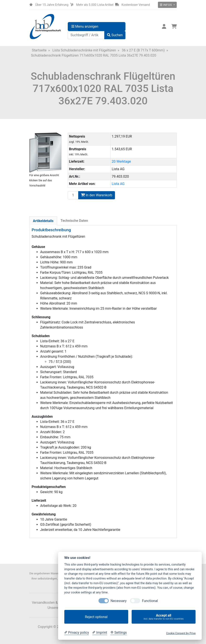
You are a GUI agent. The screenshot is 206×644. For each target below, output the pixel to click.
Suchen (115, 35)
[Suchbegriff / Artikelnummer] (86, 35)
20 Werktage (121, 161)
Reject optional (96, 617)
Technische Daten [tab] (74, 221)
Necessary (118, 601)
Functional (150, 601)
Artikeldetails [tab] (43, 221)
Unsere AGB (57, 608)
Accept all (164, 617)
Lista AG (118, 184)
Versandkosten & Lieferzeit (52, 603)
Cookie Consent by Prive (181, 633)
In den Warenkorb (97, 195)
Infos (166, 5)
